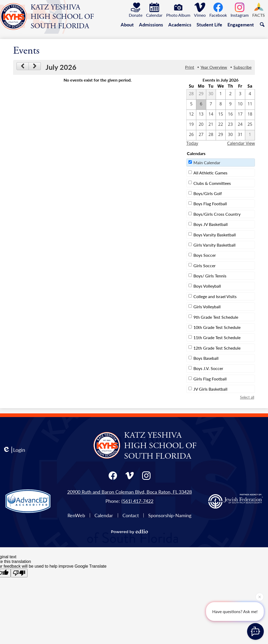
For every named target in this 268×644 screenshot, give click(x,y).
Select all (247, 397)
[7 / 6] (201, 105)
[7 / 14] (211, 115)
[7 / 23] (230, 125)
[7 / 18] (250, 115)
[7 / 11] (250, 105)
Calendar (104, 515)
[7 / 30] (230, 135)
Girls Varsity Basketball (214, 245)
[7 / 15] (221, 115)
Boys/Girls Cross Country (217, 214)
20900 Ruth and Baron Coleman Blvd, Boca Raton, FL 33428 (130, 492)
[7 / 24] (240, 125)
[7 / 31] (240, 135)
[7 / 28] (211, 135)
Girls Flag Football (210, 379)
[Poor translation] (19, 573)
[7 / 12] (191, 115)
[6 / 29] (201, 94)
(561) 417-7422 (137, 501)
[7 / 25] (250, 125)
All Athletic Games (210, 173)
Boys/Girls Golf (208, 193)
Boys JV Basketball (211, 224)
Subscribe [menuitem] (242, 67)
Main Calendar (207, 163)
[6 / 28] (191, 94)
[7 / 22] (221, 125)
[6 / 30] (211, 94)
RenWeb (76, 515)
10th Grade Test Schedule (217, 327)
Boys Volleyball (207, 286)
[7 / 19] (191, 125)
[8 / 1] (250, 135)
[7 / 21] (211, 125)
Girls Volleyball (207, 307)
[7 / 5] (191, 105)
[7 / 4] (250, 94)
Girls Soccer (205, 266)
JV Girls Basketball (210, 389)
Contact (131, 515)
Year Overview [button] (214, 67)
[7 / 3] (240, 94)
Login (14, 450)
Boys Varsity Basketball (215, 235)
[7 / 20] (201, 125)
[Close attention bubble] (260, 597)
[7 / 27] (201, 135)
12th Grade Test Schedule (217, 348)
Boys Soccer (205, 255)
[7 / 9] (230, 105)
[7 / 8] (221, 105)
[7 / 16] (230, 115)
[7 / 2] (230, 94)
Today (192, 143)
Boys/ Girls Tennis (210, 276)
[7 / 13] (201, 115)
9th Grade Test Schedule (216, 317)
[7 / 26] (191, 135)
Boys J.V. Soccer (208, 368)
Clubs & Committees (212, 183)
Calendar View (241, 143)
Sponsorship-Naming (170, 515)
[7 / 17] (240, 115)
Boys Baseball (206, 358)
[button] (127, 25)
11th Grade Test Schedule (217, 337)
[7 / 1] (221, 94)
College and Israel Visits (215, 296)
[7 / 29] (221, 135)
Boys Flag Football (210, 204)
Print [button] (190, 67)
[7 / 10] (240, 105)
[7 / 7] (211, 105)
